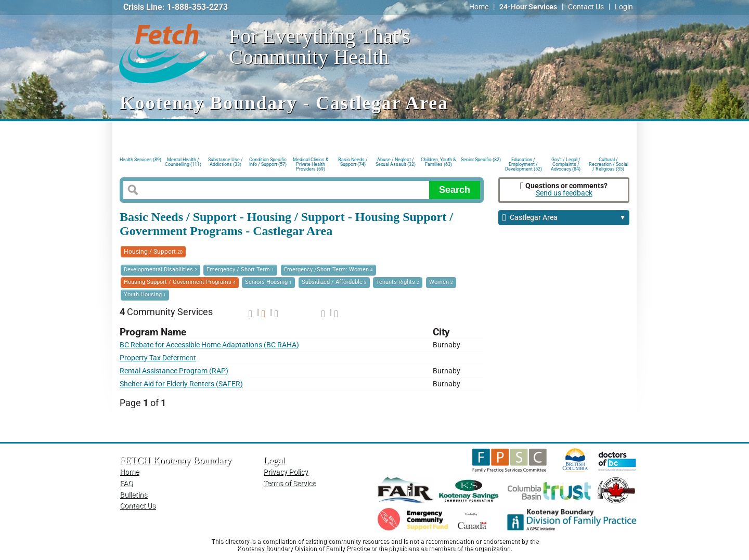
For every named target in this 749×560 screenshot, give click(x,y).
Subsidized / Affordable (334, 282)
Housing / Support (153, 252)
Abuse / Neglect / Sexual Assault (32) (396, 162)
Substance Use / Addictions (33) (225, 162)
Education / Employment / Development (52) (524, 164)
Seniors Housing (268, 282)
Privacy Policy (286, 472)
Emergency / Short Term (240, 270)
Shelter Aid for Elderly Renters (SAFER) (181, 384)
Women (441, 282)
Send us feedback (564, 193)
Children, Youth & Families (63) (438, 162)
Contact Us (586, 7)
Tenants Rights (398, 282)
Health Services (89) (140, 160)
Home (479, 7)
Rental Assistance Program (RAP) (174, 371)
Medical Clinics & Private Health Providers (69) (311, 164)
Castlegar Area (564, 218)
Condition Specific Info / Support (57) (268, 162)
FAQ (126, 483)
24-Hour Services (528, 7)
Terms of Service (289, 483)
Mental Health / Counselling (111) (183, 162)
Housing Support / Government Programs (180, 282)
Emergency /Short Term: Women (328, 270)
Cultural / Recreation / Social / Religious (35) (609, 164)
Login (624, 7)
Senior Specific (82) (481, 160)
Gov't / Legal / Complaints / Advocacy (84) (566, 164)
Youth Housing (145, 295)
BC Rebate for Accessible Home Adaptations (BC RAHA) (209, 345)
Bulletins (133, 495)
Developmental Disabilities (160, 270)
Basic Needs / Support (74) (353, 162)
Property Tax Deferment (158, 358)
